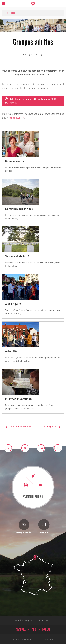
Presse (46, 630)
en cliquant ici (17, 118)
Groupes (21, 630)
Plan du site (45, 621)
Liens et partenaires (47, 639)
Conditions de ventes (20, 639)
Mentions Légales (24, 621)
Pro (34, 630)
